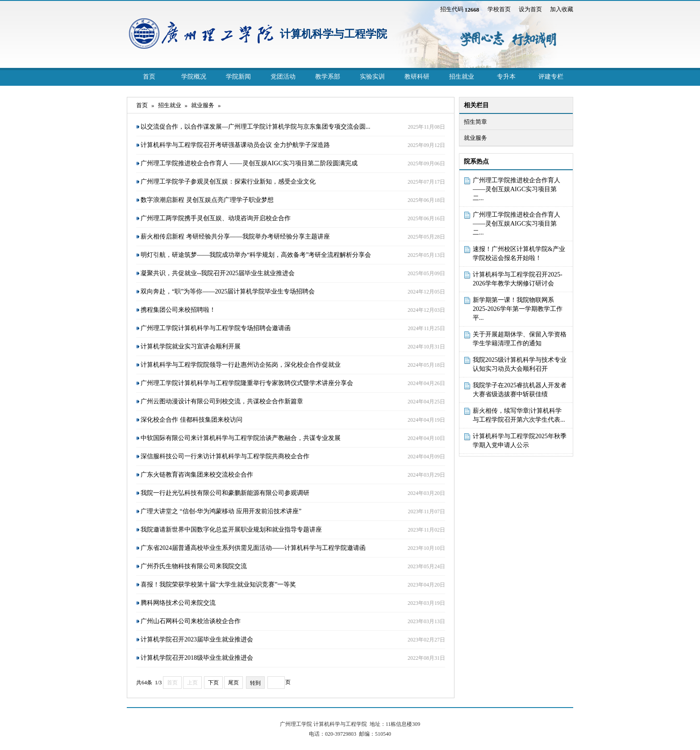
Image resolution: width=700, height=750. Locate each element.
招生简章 (475, 122)
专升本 (506, 77)
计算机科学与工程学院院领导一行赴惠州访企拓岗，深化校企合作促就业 (241, 365)
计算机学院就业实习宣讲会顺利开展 (191, 346)
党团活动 (283, 77)
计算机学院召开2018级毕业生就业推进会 (197, 658)
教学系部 (328, 77)
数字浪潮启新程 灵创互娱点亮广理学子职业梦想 (207, 200)
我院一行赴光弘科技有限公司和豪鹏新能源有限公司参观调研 (225, 493)
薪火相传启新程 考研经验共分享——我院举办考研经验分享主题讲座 (235, 237)
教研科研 (417, 77)
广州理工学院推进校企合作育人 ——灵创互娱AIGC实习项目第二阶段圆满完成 (249, 163)
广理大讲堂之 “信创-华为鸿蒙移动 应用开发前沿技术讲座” (221, 511)
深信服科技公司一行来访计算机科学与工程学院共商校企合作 (225, 456)
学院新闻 (238, 77)
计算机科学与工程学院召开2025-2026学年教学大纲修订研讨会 (518, 279)
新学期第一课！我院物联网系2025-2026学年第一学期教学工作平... (518, 309)
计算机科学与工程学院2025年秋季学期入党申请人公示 (520, 441)
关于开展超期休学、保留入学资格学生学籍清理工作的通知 (520, 339)
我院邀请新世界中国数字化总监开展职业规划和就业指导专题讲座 (231, 530)
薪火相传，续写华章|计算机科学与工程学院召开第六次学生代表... (519, 415)
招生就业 (462, 77)
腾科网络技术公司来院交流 (178, 603)
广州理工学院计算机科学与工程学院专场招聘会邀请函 (216, 328)
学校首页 (499, 9)
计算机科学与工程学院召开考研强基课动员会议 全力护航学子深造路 (235, 145)
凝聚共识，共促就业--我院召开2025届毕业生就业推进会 (218, 273)
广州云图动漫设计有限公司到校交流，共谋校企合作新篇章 (222, 401)
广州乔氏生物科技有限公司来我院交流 (194, 566)
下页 (213, 683)
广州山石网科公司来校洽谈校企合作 (191, 621)
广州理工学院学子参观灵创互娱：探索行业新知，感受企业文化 (228, 182)
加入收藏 (562, 9)
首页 (149, 77)
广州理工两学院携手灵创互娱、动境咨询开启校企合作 (216, 218)
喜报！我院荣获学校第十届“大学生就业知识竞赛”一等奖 (218, 584)
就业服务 (475, 138)
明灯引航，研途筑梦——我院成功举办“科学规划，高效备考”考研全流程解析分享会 (256, 255)
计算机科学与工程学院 (333, 34)
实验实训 (372, 77)
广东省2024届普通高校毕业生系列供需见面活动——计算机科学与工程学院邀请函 (253, 548)
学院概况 (194, 77)
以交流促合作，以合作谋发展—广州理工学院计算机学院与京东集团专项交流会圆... (256, 127)
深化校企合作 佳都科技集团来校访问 (192, 420)
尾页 (233, 683)
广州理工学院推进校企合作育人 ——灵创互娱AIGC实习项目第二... (517, 189)
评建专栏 (551, 77)
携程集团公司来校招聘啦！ (178, 310)
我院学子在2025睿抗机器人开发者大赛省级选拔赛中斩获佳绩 (520, 390)
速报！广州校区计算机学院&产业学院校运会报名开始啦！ (519, 253)
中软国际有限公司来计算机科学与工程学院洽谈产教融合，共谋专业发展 (241, 438)
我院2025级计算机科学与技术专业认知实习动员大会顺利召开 (520, 364)
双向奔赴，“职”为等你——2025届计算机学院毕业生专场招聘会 (228, 291)
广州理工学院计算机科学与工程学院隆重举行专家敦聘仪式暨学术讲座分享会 (247, 383)
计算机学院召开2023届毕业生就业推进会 (197, 639)
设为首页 (530, 9)
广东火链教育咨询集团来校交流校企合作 (197, 475)
